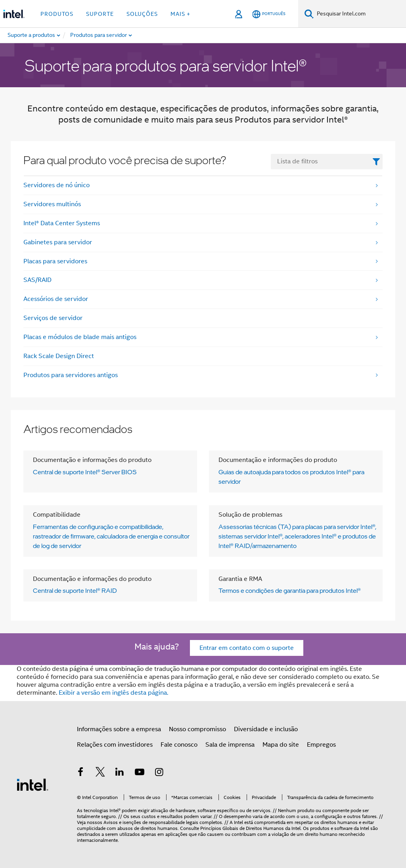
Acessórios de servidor (56, 299)
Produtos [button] (57, 14)
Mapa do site (281, 745)
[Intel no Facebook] (80, 773)
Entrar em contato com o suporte (247, 648)
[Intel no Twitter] (100, 773)
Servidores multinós (52, 204)
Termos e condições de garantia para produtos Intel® (290, 590)
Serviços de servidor (53, 318)
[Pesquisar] (309, 14)
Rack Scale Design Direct (59, 356)
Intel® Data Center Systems (62, 223)
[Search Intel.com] (360, 14)
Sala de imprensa (230, 745)
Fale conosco (179, 745)
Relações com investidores (115, 745)
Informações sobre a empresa (119, 729)
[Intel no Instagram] (159, 773)
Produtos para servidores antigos (71, 375)
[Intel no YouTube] (140, 773)
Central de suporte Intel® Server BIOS (85, 472)
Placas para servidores (55, 261)
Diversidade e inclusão (266, 729)
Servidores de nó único (56, 185)
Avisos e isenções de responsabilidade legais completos (163, 822)
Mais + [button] (180, 14)
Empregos (321, 745)
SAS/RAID (37, 280)
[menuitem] (109, 35)
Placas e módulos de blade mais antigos (80, 337)
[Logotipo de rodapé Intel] (33, 784)
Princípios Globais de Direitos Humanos (242, 828)
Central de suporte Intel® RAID (75, 590)
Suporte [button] (100, 14)
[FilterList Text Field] (327, 162)
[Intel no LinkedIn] (120, 773)
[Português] (269, 14)
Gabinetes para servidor (58, 242)
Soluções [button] (142, 14)
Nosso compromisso (197, 729)
